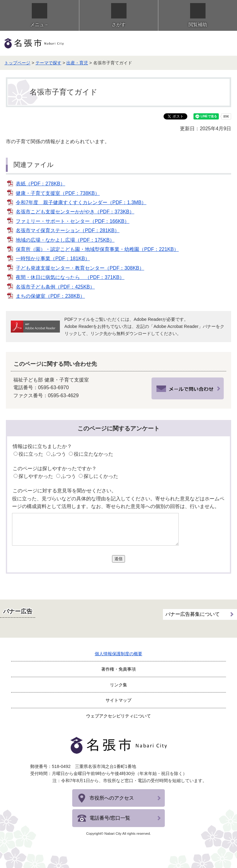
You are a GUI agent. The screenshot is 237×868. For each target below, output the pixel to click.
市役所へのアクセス (112, 798)
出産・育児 (77, 63)
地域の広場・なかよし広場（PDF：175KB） (65, 240)
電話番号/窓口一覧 (110, 818)
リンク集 (118, 685)
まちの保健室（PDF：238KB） (50, 296)
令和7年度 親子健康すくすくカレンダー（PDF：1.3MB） (81, 202)
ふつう (59, 454)
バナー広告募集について (193, 614)
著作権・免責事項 (118, 669)
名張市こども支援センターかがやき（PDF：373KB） (75, 212)
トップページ (17, 63)
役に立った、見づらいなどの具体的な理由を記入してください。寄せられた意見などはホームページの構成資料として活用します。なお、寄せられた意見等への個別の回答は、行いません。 (118, 503)
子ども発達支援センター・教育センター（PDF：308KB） (80, 268)
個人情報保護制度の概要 (118, 654)
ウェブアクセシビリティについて (118, 716)
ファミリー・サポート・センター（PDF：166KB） (73, 221)
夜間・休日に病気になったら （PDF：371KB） (70, 277)
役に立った (31, 454)
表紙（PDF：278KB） (40, 184)
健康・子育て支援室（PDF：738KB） (58, 193)
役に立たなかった (94, 454)
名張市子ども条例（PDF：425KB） (55, 287)
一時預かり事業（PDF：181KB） (53, 258)
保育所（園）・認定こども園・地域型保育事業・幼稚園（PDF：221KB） (97, 249)
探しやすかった (36, 476)
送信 (118, 559)
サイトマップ (118, 700)
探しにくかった (101, 476)
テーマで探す (48, 63)
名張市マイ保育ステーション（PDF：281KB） (68, 230)
